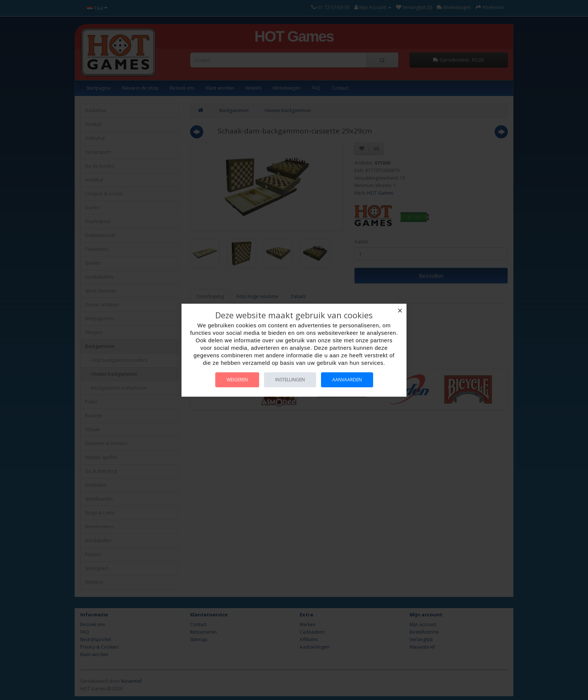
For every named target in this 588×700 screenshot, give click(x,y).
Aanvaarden (347, 380)
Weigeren (237, 380)
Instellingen (290, 380)
